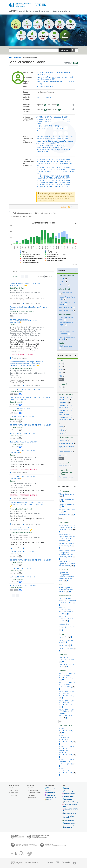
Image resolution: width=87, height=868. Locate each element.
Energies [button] (61, 455)
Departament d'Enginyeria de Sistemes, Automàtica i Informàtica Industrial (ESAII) (55, 78)
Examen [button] (61, 279)
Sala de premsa (69, 821)
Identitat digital (69, 796)
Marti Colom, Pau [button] (64, 515)
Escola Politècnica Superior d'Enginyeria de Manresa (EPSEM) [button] (67, 564)
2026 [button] (60, 363)
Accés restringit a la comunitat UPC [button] (65, 398)
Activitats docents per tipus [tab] (45, 213)
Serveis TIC (68, 799)
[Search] (34, 50)
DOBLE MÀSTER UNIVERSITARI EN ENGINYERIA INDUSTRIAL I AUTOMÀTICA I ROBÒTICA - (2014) (53, 177)
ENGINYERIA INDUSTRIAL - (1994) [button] (66, 730)
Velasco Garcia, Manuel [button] (67, 494)
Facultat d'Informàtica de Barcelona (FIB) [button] (66, 545)
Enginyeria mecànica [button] (66, 443)
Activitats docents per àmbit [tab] (22, 217)
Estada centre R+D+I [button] (66, 311)
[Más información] (76, 50)
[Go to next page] (27, 276)
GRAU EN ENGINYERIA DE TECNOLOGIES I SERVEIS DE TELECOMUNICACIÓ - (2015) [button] (66, 714)
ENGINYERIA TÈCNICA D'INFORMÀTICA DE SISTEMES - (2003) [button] (66, 762)
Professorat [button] (64, 491)
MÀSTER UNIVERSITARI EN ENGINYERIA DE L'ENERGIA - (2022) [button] (67, 685)
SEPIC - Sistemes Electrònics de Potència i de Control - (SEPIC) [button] (67, 601)
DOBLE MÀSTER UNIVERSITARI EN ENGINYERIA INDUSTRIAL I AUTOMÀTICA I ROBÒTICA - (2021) (53, 181)
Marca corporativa (70, 813)
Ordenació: (41, 277)
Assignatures (14, 793)
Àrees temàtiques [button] (66, 437)
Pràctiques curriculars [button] (66, 346)
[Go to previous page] (23, 276)
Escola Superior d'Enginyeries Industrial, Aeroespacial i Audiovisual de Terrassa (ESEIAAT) (55, 142)
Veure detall (15, 303)
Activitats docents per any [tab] (21, 213)
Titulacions (14, 795)
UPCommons (50, 788)
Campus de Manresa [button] (66, 648)
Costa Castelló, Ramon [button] (66, 499)
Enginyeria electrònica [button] (66, 447)
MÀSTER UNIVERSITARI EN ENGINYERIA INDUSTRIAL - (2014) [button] (67, 676)
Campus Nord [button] (63, 645)
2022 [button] (60, 376)
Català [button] (61, 427)
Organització (14, 790)
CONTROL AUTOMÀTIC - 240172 (48, 126)
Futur (48, 790)
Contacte (50, 862)
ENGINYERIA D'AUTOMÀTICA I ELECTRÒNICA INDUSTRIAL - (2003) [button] (66, 739)
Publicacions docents (34, 793)
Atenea (66, 788)
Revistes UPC (50, 797)
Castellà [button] (61, 430)
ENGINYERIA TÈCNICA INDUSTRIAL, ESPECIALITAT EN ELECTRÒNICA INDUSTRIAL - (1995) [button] (66, 751)
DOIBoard (49, 800)
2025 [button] (60, 366)
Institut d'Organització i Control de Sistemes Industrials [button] (66, 590)
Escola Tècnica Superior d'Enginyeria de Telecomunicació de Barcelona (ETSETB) (51, 146)
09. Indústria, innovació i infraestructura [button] (67, 478)
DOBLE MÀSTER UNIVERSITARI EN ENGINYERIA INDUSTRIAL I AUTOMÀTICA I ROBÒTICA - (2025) (53, 186)
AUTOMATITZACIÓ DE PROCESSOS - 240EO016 (53, 119)
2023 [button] (60, 373)
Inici (10, 58)
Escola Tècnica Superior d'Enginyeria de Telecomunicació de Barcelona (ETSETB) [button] (67, 554)
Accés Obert (32, 795)
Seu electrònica (69, 794)
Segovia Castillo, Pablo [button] (66, 504)
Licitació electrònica (70, 802)
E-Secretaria (68, 791)
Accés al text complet (31, 303)
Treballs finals (32, 797)
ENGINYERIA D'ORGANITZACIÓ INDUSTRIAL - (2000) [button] (66, 771)
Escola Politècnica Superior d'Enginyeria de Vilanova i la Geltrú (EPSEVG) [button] (67, 538)
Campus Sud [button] (63, 637)
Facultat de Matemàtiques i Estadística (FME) (52, 139)
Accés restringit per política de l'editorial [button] (65, 419)
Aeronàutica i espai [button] (65, 452)
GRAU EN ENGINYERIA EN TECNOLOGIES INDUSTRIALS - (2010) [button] (66, 694)
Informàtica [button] (63, 440)
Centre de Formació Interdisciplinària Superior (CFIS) (55, 136)
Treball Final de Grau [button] (65, 307)
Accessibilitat (66, 862)
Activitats (31, 788)
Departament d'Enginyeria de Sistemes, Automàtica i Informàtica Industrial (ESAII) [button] (67, 577)
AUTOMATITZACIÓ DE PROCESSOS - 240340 (52, 117)
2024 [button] (60, 370)
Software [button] (62, 282)
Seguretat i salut (69, 823)
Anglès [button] (61, 433)
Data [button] (61, 360)
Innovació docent (33, 790)
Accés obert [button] (63, 402)
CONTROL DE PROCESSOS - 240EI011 (50, 128)
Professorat (64, 50)
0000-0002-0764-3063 (45, 87)
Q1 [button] (60, 390)
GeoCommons (51, 795)
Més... (61, 379)
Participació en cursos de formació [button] (66, 333)
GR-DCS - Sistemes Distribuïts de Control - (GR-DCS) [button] (66, 619)
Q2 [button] (60, 387)
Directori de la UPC (44, 97)
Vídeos (30, 800)
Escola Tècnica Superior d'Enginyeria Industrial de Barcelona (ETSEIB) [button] (67, 528)
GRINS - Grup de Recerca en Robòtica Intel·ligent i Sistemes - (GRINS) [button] (66, 611)
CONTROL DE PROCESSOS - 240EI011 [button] (67, 659)
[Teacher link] (64, 496)
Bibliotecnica (50, 793)
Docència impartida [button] (65, 292)
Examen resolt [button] (64, 466)
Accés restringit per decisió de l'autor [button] (65, 406)
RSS (72, 207)
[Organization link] (60, 532)
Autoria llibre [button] (63, 285)
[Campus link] (60, 605)
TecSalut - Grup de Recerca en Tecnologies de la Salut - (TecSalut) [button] (67, 626)
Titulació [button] (62, 671)
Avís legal (75, 863)
